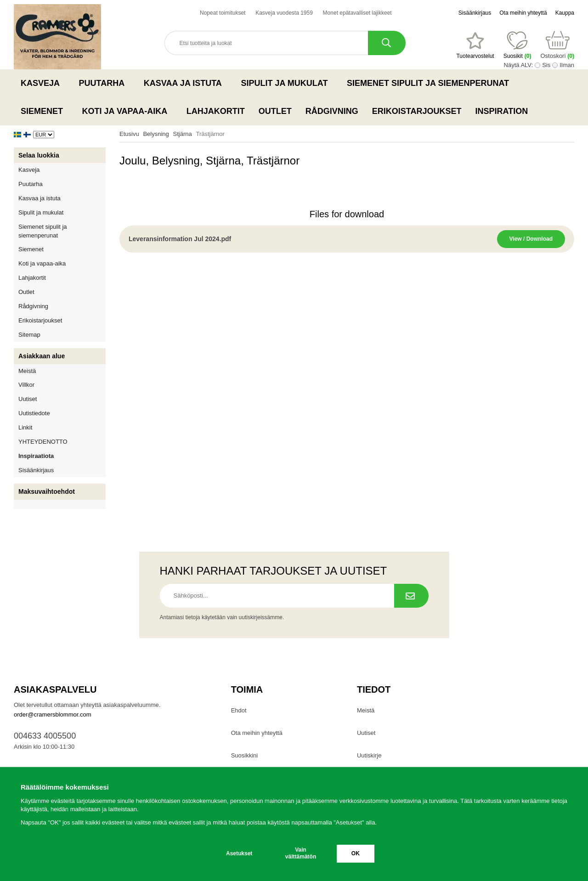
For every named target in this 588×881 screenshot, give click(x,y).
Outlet (275, 111)
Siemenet (45, 111)
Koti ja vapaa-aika (127, 111)
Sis (546, 65)
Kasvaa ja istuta (186, 83)
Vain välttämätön (301, 853)
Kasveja (43, 83)
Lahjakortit (216, 111)
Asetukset (239, 853)
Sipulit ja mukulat (287, 83)
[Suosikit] (475, 45)
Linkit (25, 427)
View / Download (531, 239)
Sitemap (29, 335)
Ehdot (239, 710)
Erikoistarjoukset (417, 111)
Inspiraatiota (36, 456)
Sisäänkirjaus (475, 13)
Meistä (27, 371)
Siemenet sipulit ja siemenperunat (431, 83)
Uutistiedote (34, 413)
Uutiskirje (369, 755)
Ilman (567, 65)
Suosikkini (245, 755)
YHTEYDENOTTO (43, 442)
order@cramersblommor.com (53, 714)
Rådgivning (332, 111)
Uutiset (28, 399)
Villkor (26, 385)
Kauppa (565, 13)
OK (356, 853)
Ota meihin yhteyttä (523, 13)
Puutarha (105, 83)
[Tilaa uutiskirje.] (411, 596)
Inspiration (502, 111)
